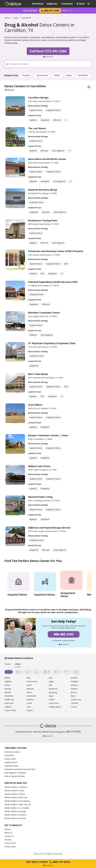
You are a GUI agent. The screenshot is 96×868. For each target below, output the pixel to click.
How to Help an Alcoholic (15, 776)
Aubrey (7, 685)
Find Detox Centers (12, 752)
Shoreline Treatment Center (44, 313)
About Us (8, 833)
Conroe (74, 707)
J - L (37, 672)
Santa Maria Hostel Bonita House (47, 159)
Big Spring (53, 692)
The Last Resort (37, 128)
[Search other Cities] (50, 64)
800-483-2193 (64, 634)
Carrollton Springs (38, 98)
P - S (57, 672)
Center (29, 703)
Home (7, 18)
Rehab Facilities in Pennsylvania (17, 801)
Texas (16, 18)
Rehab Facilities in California (16, 787)
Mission (8, 829)
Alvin (51, 678)
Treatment (67, 4)
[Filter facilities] (89, 87)
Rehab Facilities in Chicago (15, 811)
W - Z (76, 672)
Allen (29, 678)
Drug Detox (9, 755)
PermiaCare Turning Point (43, 220)
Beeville (8, 692)
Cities (18, 664)
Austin (69, 75)
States (8, 664)
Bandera (74, 685)
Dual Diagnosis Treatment (15, 773)
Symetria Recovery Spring (42, 190)
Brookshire (9, 696)
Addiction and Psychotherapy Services (49, 528)
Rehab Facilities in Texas (14, 791)
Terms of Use (10, 843)
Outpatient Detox (12, 766)
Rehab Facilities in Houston (15, 815)
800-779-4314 (73, 732)
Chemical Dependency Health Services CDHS (53, 282)
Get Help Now (30, 11)
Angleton (8, 682)
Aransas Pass (32, 682)
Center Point (54, 703)
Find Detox (38, 4)
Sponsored (68, 11)
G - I (28, 672)
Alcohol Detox (10, 759)
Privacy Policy (10, 847)
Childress (8, 707)
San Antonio (42, 75)
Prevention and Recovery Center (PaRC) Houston (56, 251)
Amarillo (74, 678)
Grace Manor (35, 405)
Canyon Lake (76, 700)
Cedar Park (9, 703)
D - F (18, 672)
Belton (29, 692)
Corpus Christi (10, 710)
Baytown (30, 689)
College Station (55, 707)
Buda (73, 696)
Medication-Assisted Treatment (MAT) (20, 769)
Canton (52, 700)
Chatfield (74, 703)
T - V (66, 672)
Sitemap (8, 840)
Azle (50, 685)
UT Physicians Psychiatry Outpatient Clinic (52, 343)
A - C (9, 672)
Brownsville (31, 696)
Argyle (51, 682)
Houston (26, 75)
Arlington (74, 682)
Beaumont (53, 689)
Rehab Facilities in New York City (18, 804)
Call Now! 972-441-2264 (48, 51)
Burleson (30, 700)
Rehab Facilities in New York (16, 797)
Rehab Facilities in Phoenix (15, 818)
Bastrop (8, 689)
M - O (47, 672)
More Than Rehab (38, 374)
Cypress (30, 710)
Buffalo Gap (9, 700)
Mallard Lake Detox (39, 466)
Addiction (52, 4)
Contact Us (9, 836)
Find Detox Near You (16, 783)
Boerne (74, 692)
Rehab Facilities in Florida (15, 794)
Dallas (57, 75)
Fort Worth (83, 75)
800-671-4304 (50, 10)
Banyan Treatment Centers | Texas (48, 435)
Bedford (74, 689)
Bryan (51, 696)
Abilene (7, 678)
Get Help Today (48, 862)
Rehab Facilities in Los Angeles (17, 808)
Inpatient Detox (11, 762)
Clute (29, 707)
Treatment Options (15, 748)
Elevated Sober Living (40, 497)
